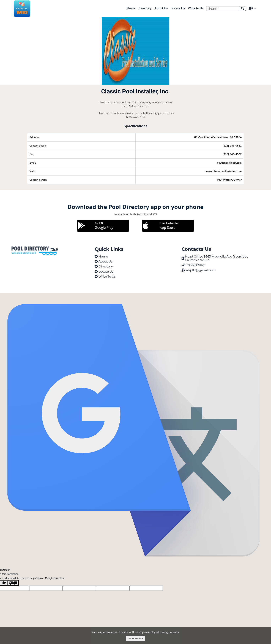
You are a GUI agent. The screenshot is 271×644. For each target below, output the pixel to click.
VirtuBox (145, 297)
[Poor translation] (13, 591)
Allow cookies (135, 638)
